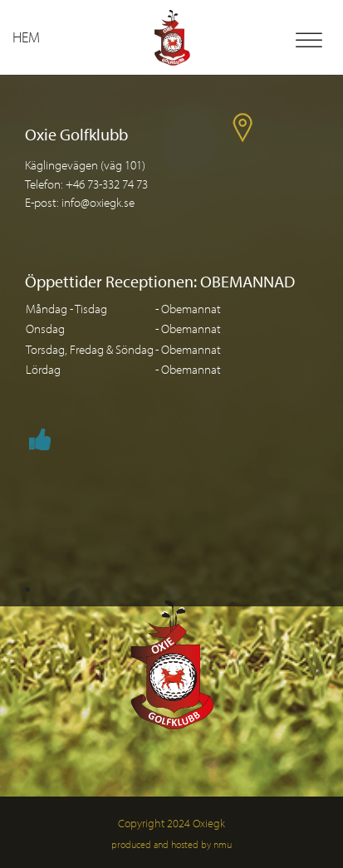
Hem (26, 37)
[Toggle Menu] (309, 40)
